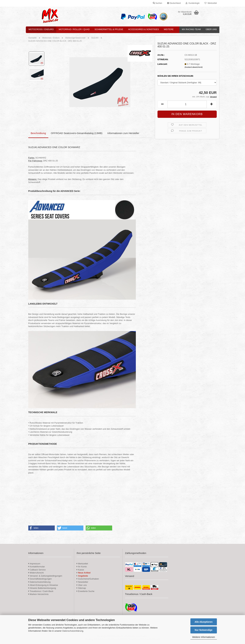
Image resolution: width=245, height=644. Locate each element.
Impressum (35, 564)
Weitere (169, 29)
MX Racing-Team (191, 29)
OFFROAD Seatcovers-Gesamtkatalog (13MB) (77, 133)
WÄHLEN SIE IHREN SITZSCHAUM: (176, 76)
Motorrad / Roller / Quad (74, 29)
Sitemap (81, 588)
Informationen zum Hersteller (123, 133)
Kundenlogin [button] (193, 3)
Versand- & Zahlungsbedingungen (45, 576)
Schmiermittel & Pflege (109, 29)
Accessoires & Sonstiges (143, 29)
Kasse (80, 570)
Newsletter (82, 582)
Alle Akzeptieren (203, 622)
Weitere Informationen (204, 637)
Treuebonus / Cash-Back (41, 591)
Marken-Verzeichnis (38, 594)
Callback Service (37, 570)
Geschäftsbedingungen (40, 579)
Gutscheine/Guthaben (88, 579)
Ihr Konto (82, 567)
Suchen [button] (157, 3)
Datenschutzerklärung (73, 631)
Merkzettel (211, 3)
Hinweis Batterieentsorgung (42, 588)
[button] (174, 3)
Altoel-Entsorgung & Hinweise (43, 585)
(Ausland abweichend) (194, 67)
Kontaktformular (37, 567)
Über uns (211, 29)
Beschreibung (38, 133)
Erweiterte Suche (86, 591)
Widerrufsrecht (36, 573)
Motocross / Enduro (41, 29)
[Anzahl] (187, 104)
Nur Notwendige (204, 630)
